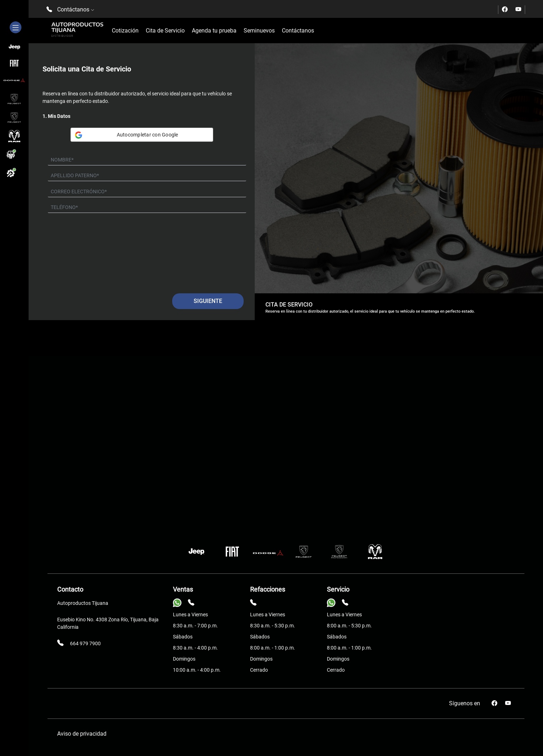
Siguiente (208, 301)
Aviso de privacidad (82, 734)
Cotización (125, 31)
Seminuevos (259, 31)
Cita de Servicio (165, 31)
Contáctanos (298, 31)
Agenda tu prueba (214, 31)
